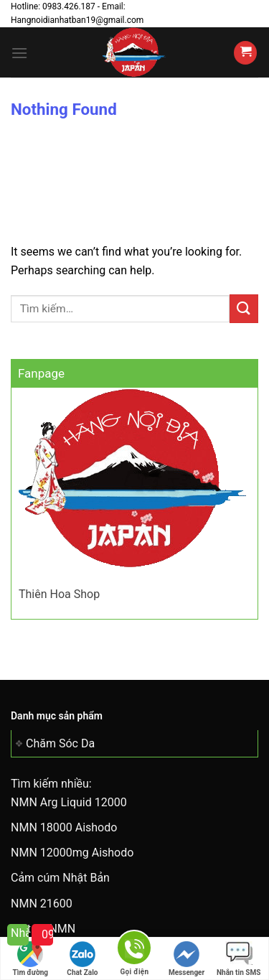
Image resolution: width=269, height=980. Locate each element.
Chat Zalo (82, 959)
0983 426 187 (47, 934)
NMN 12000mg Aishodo (72, 853)
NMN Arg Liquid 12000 (69, 802)
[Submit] (244, 308)
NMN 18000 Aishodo (64, 827)
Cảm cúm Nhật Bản (60, 878)
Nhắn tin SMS (239, 959)
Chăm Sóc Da (60, 743)
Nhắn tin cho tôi (20, 933)
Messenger (187, 959)
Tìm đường (31, 959)
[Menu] (19, 53)
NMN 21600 (42, 904)
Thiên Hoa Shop (59, 594)
